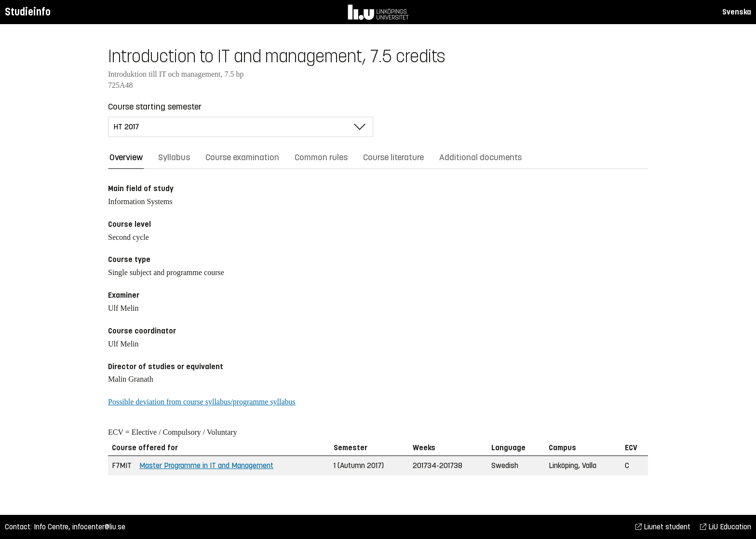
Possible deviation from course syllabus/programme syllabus (202, 402)
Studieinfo (28, 12)
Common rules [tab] (321, 157)
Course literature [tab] (393, 157)
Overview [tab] (126, 157)
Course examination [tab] (242, 157)
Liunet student (663, 527)
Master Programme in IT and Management (206, 465)
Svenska (737, 12)
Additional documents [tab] (480, 157)
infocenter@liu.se (99, 527)
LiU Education (726, 527)
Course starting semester (155, 107)
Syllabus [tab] (174, 157)
